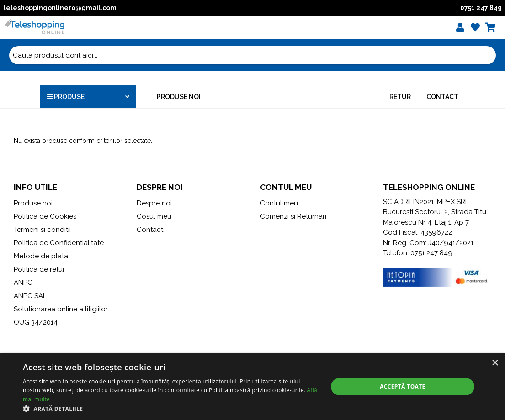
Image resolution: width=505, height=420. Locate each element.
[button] (171, 409)
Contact (442, 97)
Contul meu (279, 203)
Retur (400, 97)
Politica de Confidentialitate (59, 243)
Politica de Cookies (45, 216)
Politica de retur (39, 269)
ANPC (23, 283)
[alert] (252, 387)
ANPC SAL (30, 296)
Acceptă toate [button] (403, 386)
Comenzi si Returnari (293, 216)
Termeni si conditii (42, 230)
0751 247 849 (481, 8)
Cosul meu (154, 216)
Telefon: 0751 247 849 (418, 253)
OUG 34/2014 (36, 322)
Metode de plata (41, 256)
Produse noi (179, 97)
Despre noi (154, 203)
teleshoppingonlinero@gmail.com (60, 8)
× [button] (495, 363)
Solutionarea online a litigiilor (61, 309)
